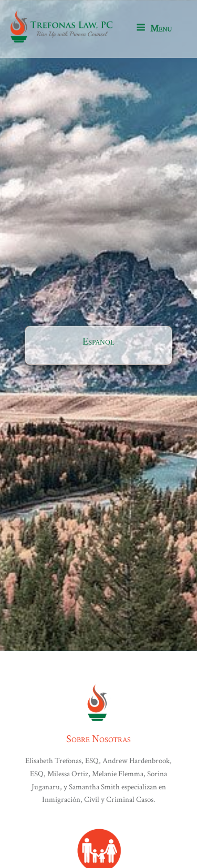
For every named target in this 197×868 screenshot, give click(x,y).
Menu (154, 29)
